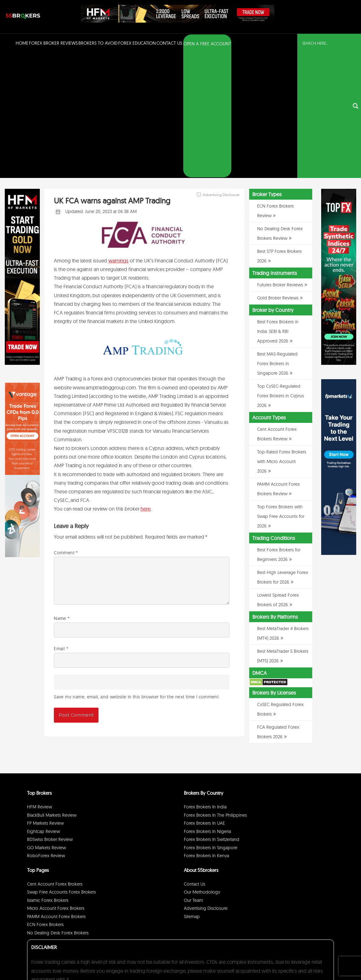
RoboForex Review (46, 732)
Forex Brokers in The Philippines (215, 691)
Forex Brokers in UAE (204, 699)
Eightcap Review (43, 707)
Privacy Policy (275, 959)
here (145, 385)
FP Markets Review (45, 699)
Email (61, 525)
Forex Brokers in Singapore (211, 724)
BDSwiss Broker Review (50, 715)
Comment (66, 428)
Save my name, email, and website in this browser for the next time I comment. (137, 572)
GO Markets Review (47, 724)
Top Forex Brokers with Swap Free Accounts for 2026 (281, 392)
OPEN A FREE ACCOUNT (207, 44)
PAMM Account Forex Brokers (56, 792)
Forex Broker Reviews (53, 43)
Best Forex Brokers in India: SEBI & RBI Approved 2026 (278, 207)
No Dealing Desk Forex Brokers (58, 809)
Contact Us (169, 43)
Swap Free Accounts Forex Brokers (61, 768)
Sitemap (192, 792)
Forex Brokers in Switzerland (212, 715)
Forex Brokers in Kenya (206, 732)
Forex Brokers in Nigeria (207, 707)
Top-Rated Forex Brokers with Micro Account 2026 (282, 337)
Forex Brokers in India (205, 683)
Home (22, 43)
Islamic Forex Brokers (48, 776)
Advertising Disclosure (206, 784)
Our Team (193, 776)
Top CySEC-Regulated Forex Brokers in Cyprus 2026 (281, 272)
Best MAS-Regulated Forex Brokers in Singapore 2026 (277, 239)
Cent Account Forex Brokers (55, 760)
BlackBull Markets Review (52, 691)
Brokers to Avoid (98, 43)
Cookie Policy (320, 959)
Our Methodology (202, 768)
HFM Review (40, 683)
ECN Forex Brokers (45, 800)
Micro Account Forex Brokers (56, 784)
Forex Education (137, 43)
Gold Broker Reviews (278, 174)
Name (62, 494)
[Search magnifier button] (356, 44)
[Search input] (325, 43)
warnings (118, 136)
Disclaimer (297, 959)
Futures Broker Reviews (280, 161)
